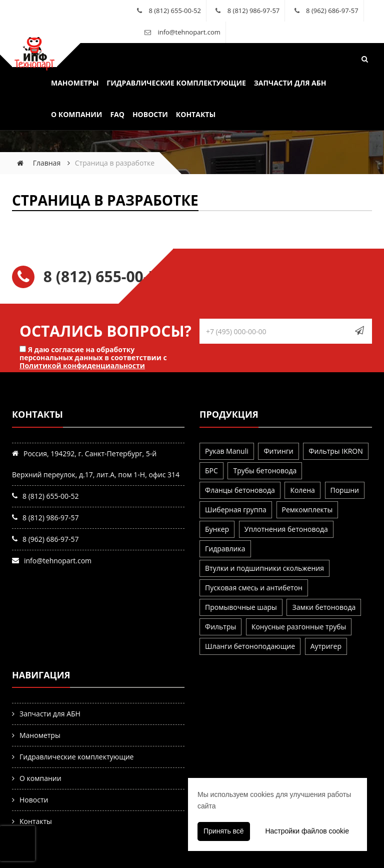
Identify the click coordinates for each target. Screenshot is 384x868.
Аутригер (326, 646)
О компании (76, 114)
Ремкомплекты (307, 510)
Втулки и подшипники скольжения (264, 568)
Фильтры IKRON (335, 451)
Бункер (217, 529)
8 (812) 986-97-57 (254, 11)
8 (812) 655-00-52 (175, 11)
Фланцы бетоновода (240, 490)
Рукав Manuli (227, 451)
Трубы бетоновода (265, 471)
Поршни (345, 490)
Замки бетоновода (324, 607)
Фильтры (220, 627)
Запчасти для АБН (290, 83)
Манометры (75, 83)
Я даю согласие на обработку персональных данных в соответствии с (93, 357)
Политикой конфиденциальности (82, 365)
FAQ (117, 114)
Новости (150, 114)
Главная (47, 163)
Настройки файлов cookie (307, 831)
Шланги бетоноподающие (250, 646)
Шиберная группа (236, 510)
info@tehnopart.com (189, 32)
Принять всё (224, 831)
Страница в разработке (105, 200)
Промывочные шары (241, 607)
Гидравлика (225, 549)
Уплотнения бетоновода (286, 529)
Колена (302, 490)
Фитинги (278, 451)
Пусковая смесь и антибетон (254, 588)
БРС (211, 471)
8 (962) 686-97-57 (332, 11)
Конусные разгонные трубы (299, 627)
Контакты (196, 114)
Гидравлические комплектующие (176, 83)
